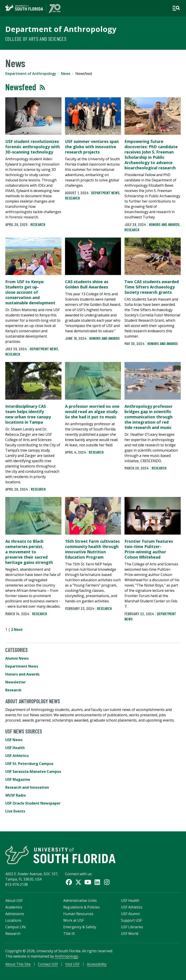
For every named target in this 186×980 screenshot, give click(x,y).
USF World (130, 934)
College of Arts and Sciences (36, 39)
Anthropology (66, 956)
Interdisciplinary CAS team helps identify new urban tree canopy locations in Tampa (28, 414)
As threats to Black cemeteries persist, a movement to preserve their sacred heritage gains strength (29, 552)
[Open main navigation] (176, 8)
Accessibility (97, 964)
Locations (13, 920)
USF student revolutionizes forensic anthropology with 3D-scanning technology (33, 147)
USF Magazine (18, 779)
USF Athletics (17, 756)
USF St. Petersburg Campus (29, 764)
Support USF (131, 920)
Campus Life (16, 927)
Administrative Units (80, 901)
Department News (105, 193)
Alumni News (17, 658)
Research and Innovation (27, 787)
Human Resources (78, 914)
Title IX (69, 934)
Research (38, 224)
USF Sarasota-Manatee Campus (33, 771)
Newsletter (16, 682)
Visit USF (72, 964)
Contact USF (48, 964)
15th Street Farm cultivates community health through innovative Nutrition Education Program (92, 549)
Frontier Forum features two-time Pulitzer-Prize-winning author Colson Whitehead (149, 549)
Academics (14, 907)
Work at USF (73, 920)
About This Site (18, 964)
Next (18, 629)
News (66, 74)
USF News (14, 740)
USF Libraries (132, 927)
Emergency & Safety (80, 927)
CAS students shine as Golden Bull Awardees (87, 284)
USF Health (15, 748)
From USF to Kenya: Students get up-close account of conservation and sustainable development (30, 292)
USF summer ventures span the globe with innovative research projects (92, 147)
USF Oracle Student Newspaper (33, 803)
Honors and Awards (164, 224)
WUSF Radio (16, 795)
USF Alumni (130, 914)
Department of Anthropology (61, 29)
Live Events (15, 811)
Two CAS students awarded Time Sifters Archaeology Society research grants (152, 287)
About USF (14, 901)
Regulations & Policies (81, 907)
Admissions (15, 914)
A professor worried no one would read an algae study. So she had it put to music (92, 412)
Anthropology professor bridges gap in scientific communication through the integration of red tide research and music (149, 417)
